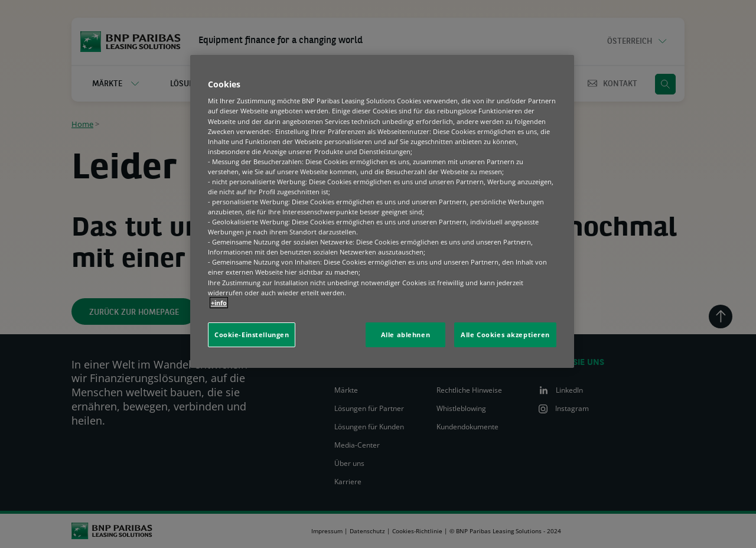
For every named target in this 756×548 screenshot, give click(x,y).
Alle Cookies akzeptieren (505, 335)
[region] (382, 211)
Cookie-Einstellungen (252, 335)
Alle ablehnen (405, 335)
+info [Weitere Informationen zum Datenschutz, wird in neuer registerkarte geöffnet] (219, 303)
